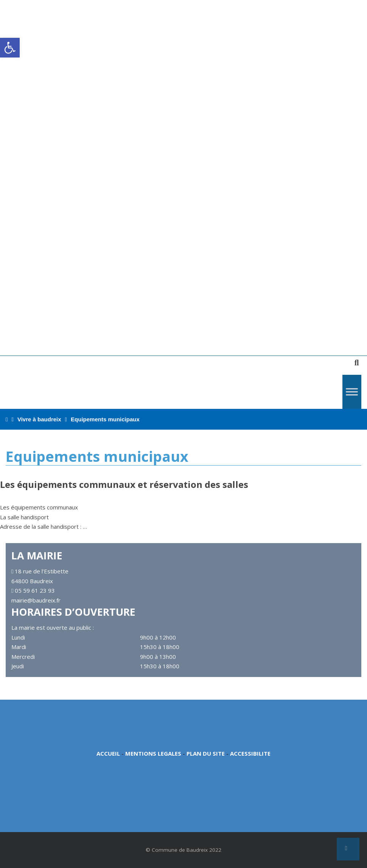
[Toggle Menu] (352, 392)
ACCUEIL (108, 753)
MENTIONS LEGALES (153, 753)
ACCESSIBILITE (250, 753)
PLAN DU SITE (206, 753)
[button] (10, 48)
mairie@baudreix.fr (36, 600)
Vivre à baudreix (39, 419)
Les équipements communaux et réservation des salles (124, 484)
